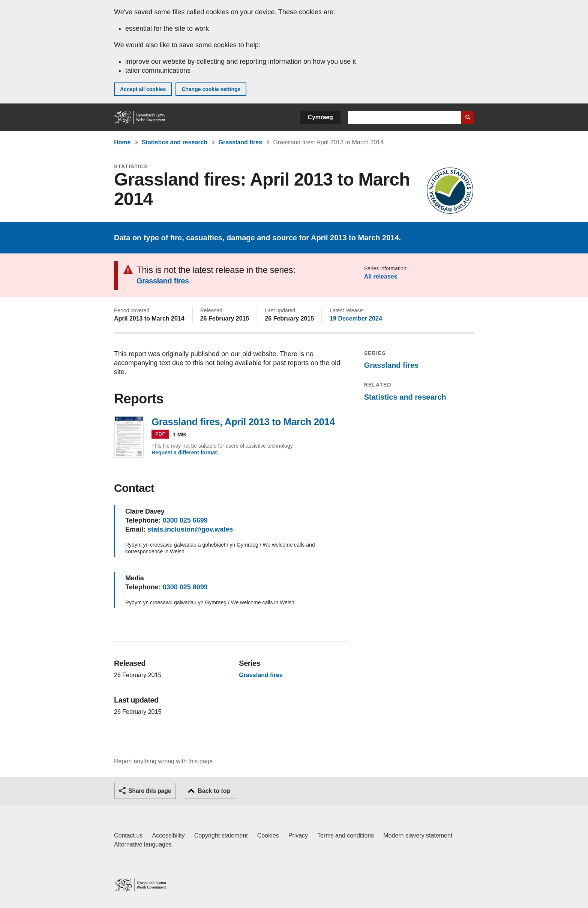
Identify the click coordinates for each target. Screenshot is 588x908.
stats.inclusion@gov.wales (190, 529)
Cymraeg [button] (320, 117)
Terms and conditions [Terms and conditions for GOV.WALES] (346, 835)
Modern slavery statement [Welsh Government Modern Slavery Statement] (418, 835)
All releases (381, 276)
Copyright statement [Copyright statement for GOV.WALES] (221, 835)
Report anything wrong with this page (163, 761)
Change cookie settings (211, 89)
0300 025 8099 (185, 587)
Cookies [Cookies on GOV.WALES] (268, 835)
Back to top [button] (214, 791)
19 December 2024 (356, 318)
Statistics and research (175, 142)
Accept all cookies (143, 89)
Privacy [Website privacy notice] (298, 835)
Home (122, 142)
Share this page (150, 791)
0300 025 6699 (185, 520)
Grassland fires (241, 142)
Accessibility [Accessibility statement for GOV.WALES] (168, 835)
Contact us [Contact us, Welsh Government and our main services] (128, 835)
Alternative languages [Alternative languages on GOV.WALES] (143, 844)
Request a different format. (185, 453)
